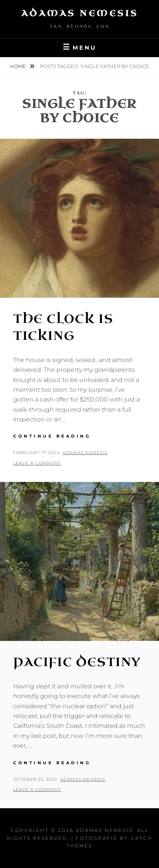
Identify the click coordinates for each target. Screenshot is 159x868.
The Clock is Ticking (63, 327)
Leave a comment (37, 463)
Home (18, 66)
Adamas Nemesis (80, 13)
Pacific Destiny (77, 662)
